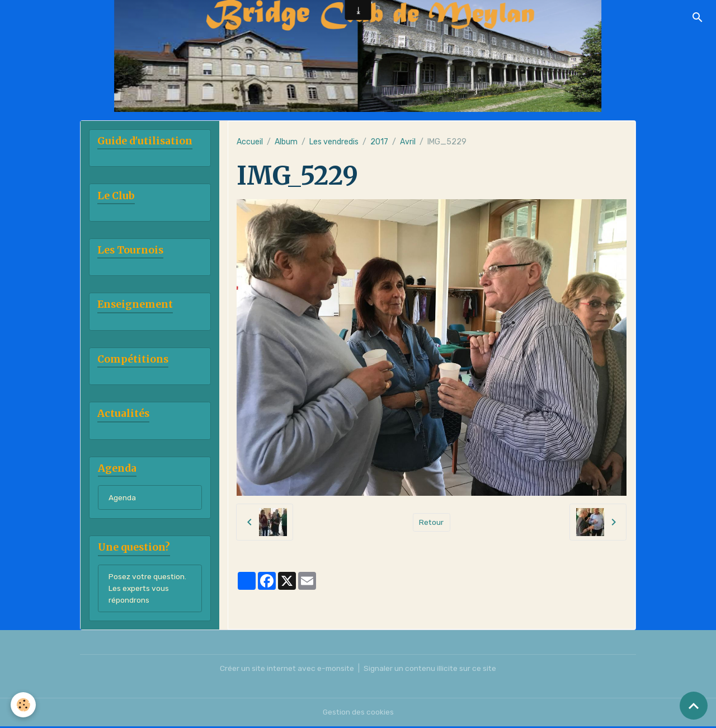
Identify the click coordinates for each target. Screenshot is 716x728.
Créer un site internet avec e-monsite (286, 670)
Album (286, 142)
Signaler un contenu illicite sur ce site (432, 670)
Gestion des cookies (358, 714)
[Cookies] (24, 705)
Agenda (122, 499)
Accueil (250, 142)
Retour (432, 522)
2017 (379, 142)
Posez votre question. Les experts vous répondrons (148, 590)
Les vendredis (334, 142)
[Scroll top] (694, 706)
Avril (408, 142)
